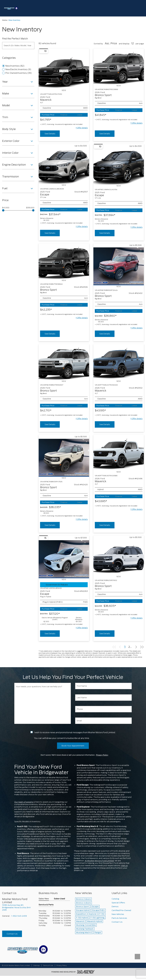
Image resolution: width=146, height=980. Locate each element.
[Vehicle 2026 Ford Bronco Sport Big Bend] (119, 66)
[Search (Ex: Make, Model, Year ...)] (18, 46)
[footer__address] (18, 908)
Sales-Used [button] (59, 899)
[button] (82, 128)
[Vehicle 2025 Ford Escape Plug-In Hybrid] (64, 559)
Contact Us (12, 934)
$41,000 (6, 208)
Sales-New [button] (44, 899)
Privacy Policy (102, 755)
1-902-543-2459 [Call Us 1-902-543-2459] (19, 916)
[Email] (103, 721)
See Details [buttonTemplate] (50, 134)
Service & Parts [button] (46, 905)
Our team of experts (24, 802)
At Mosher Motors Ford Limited (99, 861)
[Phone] (103, 709)
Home (5, 20)
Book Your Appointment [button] (73, 746)
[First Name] (103, 686)
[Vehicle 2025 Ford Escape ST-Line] (64, 166)
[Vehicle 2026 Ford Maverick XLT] (119, 362)
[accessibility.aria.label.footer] (86, 972)
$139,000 (30, 208)
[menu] (140, 8)
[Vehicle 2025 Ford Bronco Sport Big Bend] (119, 266)
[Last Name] (103, 698)
